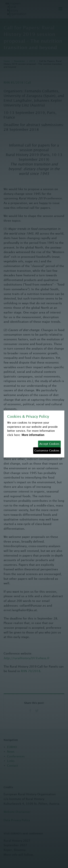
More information (33, 435)
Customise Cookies (47, 451)
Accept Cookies (49, 444)
